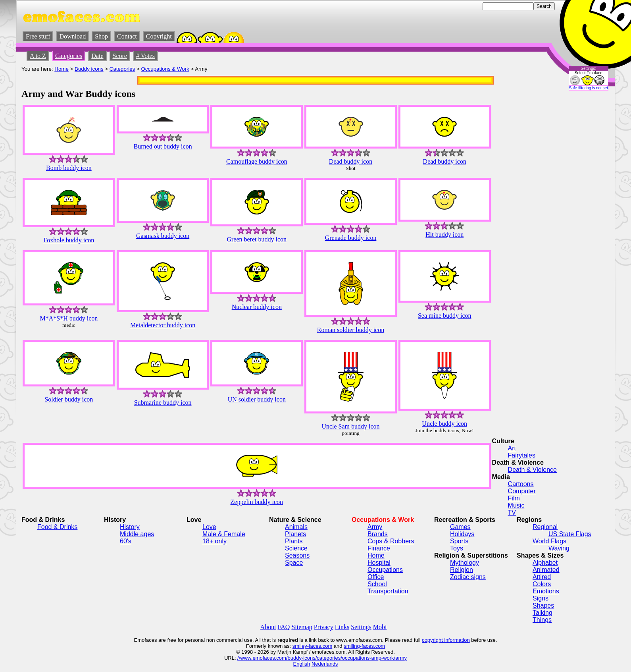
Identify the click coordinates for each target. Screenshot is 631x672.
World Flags (549, 541)
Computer (522, 491)
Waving (559, 548)
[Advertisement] (586, 219)
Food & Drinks (57, 527)
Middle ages (137, 534)
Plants (294, 541)
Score (120, 56)
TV (512, 513)
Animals (296, 527)
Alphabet (545, 563)
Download (72, 36)
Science (296, 548)
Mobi (380, 627)
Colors (542, 584)
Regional (545, 527)
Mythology (465, 563)
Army (375, 527)
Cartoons (521, 484)
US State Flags (570, 534)
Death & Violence (532, 470)
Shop (101, 36)
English (302, 664)
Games (460, 527)
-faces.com (320, 646)
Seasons (297, 555)
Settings (361, 627)
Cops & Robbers (391, 541)
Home (62, 69)
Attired (542, 577)
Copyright (159, 36)
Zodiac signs (468, 577)
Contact (127, 36)
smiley (300, 646)
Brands (378, 534)
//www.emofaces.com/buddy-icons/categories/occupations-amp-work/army (322, 658)
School (377, 584)
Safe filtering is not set (589, 88)
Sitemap (302, 627)
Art (512, 448)
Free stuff (38, 36)
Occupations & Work (165, 69)
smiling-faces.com (364, 646)
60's (126, 541)
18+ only (215, 541)
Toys (457, 548)
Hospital (379, 563)
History (130, 527)
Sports (459, 541)
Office (376, 577)
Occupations (385, 570)
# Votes (145, 56)
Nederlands (325, 664)
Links (342, 627)
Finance (379, 548)
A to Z (38, 56)
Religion (462, 570)
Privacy (324, 627)
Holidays (462, 534)
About (268, 627)
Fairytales (522, 455)
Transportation (388, 591)
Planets (295, 534)
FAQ (284, 627)
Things (542, 620)
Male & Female (224, 534)
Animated (546, 570)
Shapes (543, 605)
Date (97, 56)
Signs (541, 598)
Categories (69, 56)
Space (294, 563)
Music (516, 505)
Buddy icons (89, 69)
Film (514, 498)
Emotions (546, 591)
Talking (543, 613)
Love (209, 527)
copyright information (446, 640)
